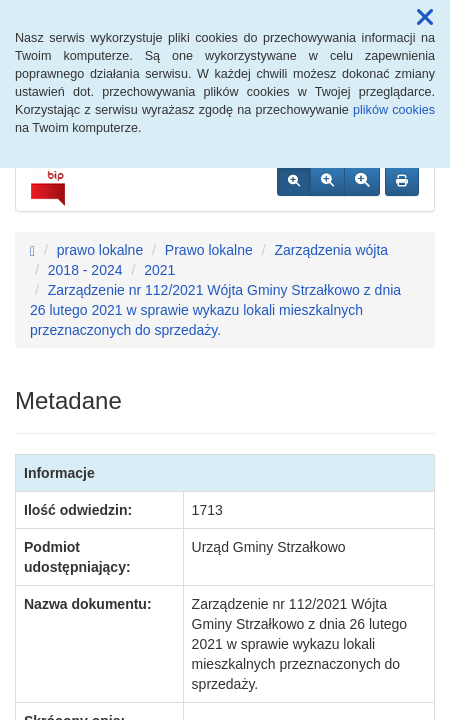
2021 (159, 270)
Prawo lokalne (209, 250)
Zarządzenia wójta (331, 250)
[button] (425, 18)
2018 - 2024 (85, 270)
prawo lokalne (100, 250)
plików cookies (394, 110)
